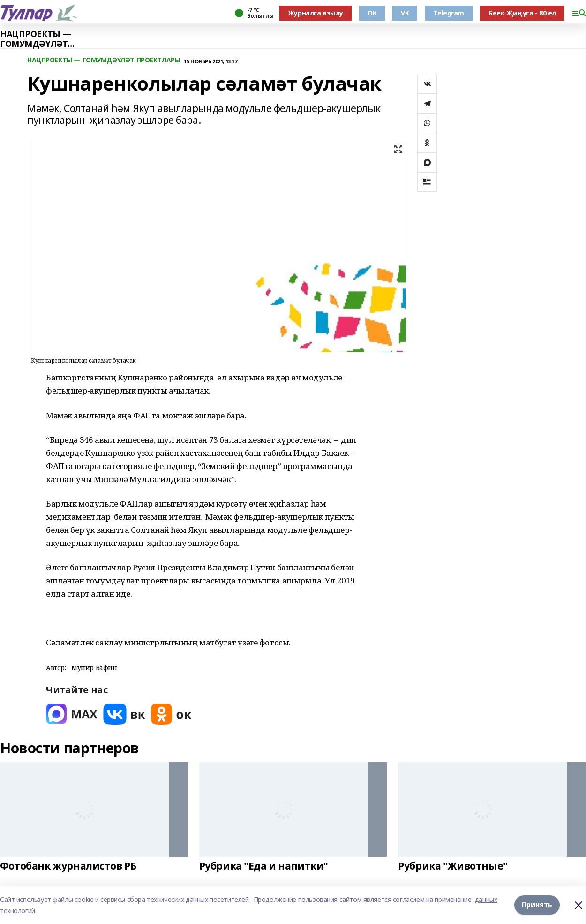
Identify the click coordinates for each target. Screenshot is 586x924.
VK (405, 13)
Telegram (449, 13)
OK (372, 13)
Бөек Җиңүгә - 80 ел (522, 13)
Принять (537, 905)
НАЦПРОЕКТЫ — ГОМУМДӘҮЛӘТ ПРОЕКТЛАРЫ (36, 39)
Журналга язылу (316, 13)
